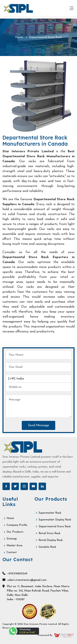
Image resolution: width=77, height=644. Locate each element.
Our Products (15, 532)
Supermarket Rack (50, 513)
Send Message (38, 425)
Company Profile (17, 525)
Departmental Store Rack (55, 527)
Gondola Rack (47, 547)
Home (19, 37)
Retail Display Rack (51, 540)
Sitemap (12, 539)
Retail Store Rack (49, 533)
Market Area (14, 546)
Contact (12, 552)
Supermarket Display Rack (55, 520)
